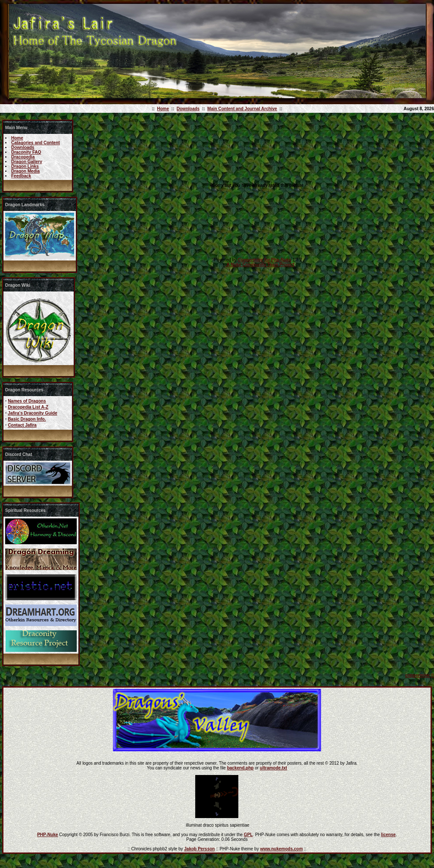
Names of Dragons (27, 401)
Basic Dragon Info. (27, 419)
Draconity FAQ (26, 152)
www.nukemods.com (281, 849)
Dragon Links (25, 166)
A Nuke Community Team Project (260, 265)
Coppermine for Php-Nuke (265, 260)
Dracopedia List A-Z (28, 407)
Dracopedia (23, 157)
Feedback (21, 176)
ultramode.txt (273, 768)
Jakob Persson (199, 849)
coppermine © (420, 675)
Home (163, 109)
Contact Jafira (22, 425)
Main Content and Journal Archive (242, 109)
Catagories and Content (36, 143)
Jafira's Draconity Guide (33, 413)
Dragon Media (25, 171)
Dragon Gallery (27, 162)
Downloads (188, 109)
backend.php (240, 768)
